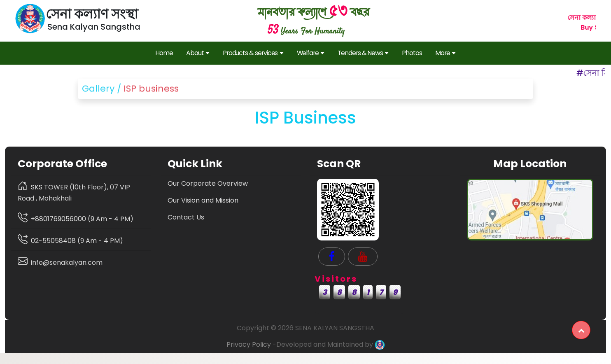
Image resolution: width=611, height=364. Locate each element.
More (445, 53)
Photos (412, 53)
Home (164, 53)
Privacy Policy (249, 344)
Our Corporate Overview (208, 183)
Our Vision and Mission (203, 200)
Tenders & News (363, 53)
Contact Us (186, 217)
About (198, 53)
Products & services (253, 53)
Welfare (311, 53)
